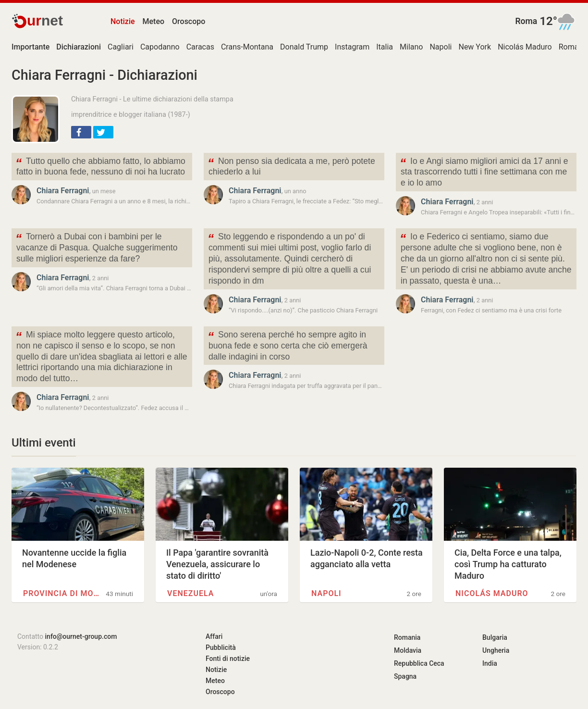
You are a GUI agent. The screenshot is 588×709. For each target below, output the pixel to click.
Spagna (405, 676)
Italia (385, 47)
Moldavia (408, 650)
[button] (81, 132)
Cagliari (121, 47)
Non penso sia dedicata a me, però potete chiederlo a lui (291, 166)
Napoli (441, 47)
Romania (407, 637)
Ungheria (496, 650)
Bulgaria (495, 637)
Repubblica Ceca (419, 663)
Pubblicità (221, 647)
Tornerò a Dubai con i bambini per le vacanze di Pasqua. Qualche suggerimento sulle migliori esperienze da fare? (96, 247)
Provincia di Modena (61, 593)
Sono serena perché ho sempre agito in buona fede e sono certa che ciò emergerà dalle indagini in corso (288, 345)
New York (475, 47)
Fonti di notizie (228, 659)
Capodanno (160, 47)
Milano (411, 47)
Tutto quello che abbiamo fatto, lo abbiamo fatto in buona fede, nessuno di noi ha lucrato (100, 166)
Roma (526, 21)
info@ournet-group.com (81, 636)
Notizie (123, 21)
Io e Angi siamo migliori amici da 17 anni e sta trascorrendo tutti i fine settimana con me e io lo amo (484, 171)
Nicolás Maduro (525, 47)
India (490, 663)
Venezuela (190, 593)
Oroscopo (189, 21)
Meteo (154, 21)
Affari (214, 636)
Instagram (352, 47)
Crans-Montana (247, 47)
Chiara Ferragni (63, 191)
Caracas (200, 47)
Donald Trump (304, 47)
